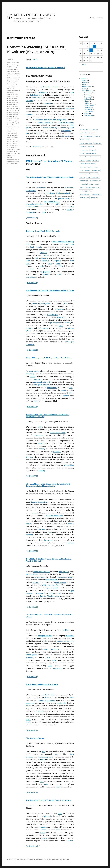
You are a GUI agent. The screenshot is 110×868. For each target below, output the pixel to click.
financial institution (13, 113)
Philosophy (89, 109)
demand (97, 136)
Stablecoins (37, 98)
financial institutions (39, 502)
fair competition (60, 120)
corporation (11, 94)
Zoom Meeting (88, 115)
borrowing (30, 374)
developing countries (34, 204)
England (93, 150)
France (89, 160)
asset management (45, 757)
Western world (84, 198)
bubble (33, 377)
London (82, 177)
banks (28, 524)
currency (36, 582)
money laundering (46, 122)
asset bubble (34, 371)
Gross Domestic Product (87, 164)
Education (87, 95)
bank (30, 207)
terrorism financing (66, 122)
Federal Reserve (91, 153)
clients (47, 816)
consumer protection (43, 120)
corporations (50, 700)
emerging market (45, 636)
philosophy (83, 184)
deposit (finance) (12, 98)
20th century (94, 130)
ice (61, 813)
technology (83, 191)
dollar (44, 212)
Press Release (86, 87)
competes (45, 261)
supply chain (91, 187)
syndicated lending (52, 201)
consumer (10, 90)
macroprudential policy (42, 382)
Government (88, 97)
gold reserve (11, 121)
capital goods (69, 641)
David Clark (11, 59)
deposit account (12, 100)
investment (41, 188)
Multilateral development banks (59, 193)
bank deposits (36, 247)
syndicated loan (12, 160)
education (91, 147)
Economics (10, 65)
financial (60, 309)
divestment (11, 106)
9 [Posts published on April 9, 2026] (91, 50)
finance (82, 160)
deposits (45, 258)
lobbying (41, 443)
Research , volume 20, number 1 (45, 67)
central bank (31, 277)
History (96, 167)
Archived (32, 218)
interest (46, 274)
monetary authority (13, 141)
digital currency (36, 95)
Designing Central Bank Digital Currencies (43, 231)
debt (71, 387)
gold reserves (64, 571)
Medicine (88, 107)
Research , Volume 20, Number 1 (50, 161)
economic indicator (86, 143)
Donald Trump (84, 140)
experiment (31, 703)
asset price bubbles (41, 385)
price (72, 92)
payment (30, 100)
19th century (84, 130)
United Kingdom (85, 194)
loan (96, 174)
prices (48, 304)
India (81, 170)
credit (35, 207)
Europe (82, 153)
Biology (88, 103)
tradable (60, 641)
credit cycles (43, 328)
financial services (51, 87)
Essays (17, 65)
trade (48, 657)
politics (91, 184)
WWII (44, 585)
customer (30, 114)
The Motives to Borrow (35, 738)
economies (70, 636)
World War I (95, 198)
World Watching (12, 67)
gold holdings (40, 577)
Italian (42, 700)
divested (71, 524)
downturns (38, 379)
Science (86, 101)
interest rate (96, 170)
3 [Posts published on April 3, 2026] (95, 47)
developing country (13, 102)
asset (43, 304)
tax (56, 754)
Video (84, 89)
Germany (96, 160)
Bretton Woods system (50, 596)
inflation (88, 170)
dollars (70, 210)
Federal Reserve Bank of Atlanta (90, 157)
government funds (58, 432)
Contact (100, 18)
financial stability (50, 128)
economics (98, 143)
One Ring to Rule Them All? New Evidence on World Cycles (50, 290)
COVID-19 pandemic (86, 136)
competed (57, 452)
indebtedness (52, 387)
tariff (98, 187)
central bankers (51, 580)
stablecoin (15, 151)
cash (67, 244)
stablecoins (43, 92)
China (87, 133)
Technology (89, 111)
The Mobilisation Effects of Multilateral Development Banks (50, 177)
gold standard (54, 585)
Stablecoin (70, 109)
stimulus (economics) (14, 153)
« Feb (84, 64)
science (82, 187)
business (29, 328)
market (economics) (93, 177)
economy (30, 535)
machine (10, 137)
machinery (66, 630)
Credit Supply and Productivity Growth (42, 684)
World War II (15, 164)
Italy (16, 135)
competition (69, 465)
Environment (90, 105)
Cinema (85, 81)
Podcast (85, 83)
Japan (91, 174)
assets (67, 323)
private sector (64, 199)
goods (58, 323)
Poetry (84, 85)
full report (37, 147)
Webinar (86, 113)
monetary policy (68, 128)
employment (84, 150)
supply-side (61, 703)
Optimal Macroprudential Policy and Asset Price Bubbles (49, 358)
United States (97, 194)
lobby (40, 427)
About (92, 18)
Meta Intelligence (34, 15)
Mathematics (88, 99)
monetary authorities (41, 571)
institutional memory (66, 577)
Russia (97, 184)
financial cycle (53, 315)
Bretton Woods (32, 574)
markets (44, 827)
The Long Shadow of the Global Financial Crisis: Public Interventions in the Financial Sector (48, 485)
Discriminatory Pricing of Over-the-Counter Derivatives (48, 800)
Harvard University (86, 167)
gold (59, 593)
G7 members (66, 130)
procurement (39, 435)
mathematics (84, 181)
